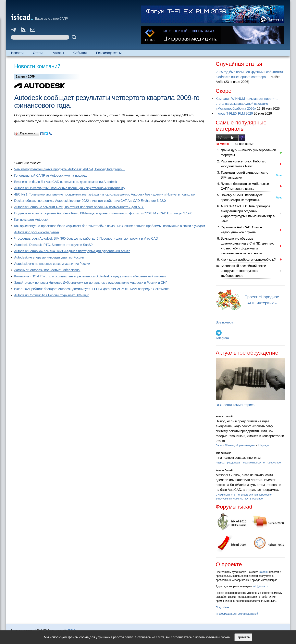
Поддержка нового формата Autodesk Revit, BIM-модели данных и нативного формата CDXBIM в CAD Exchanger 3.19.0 (103, 213)
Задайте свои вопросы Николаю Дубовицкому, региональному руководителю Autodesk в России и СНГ (91, 283)
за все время (245, 144)
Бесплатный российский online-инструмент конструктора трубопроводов (244, 271)
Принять (243, 637)
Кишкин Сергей (224, 417)
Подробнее (222, 607)
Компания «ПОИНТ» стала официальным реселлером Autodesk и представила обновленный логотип (90, 276)
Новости (17, 53)
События (80, 53)
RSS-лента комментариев (235, 405)
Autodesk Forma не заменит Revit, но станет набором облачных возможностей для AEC (79, 207)
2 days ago (274, 463)
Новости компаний (37, 66)
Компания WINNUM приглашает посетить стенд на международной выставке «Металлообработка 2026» (247, 104)
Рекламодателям (109, 53)
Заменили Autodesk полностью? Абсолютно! (47, 270)
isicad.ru (264, 572)
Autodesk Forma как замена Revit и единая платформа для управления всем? (72, 251)
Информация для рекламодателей (237, 614)
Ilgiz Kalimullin (223, 453)
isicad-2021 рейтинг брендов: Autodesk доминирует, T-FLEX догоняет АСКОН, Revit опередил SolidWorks (92, 289)
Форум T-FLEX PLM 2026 (234, 114)
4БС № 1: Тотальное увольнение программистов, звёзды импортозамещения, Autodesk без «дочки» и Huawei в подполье (104, 194)
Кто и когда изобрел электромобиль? (248, 260)
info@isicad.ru (261, 586)
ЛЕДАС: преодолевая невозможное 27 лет (241, 463)
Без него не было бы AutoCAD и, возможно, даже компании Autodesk (66, 182)
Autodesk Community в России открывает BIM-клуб (52, 295)
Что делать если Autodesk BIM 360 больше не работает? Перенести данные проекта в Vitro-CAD (86, 239)
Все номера (224, 322)
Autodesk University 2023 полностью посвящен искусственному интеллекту (70, 188)
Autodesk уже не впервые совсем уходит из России (52, 264)
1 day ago (263, 445)
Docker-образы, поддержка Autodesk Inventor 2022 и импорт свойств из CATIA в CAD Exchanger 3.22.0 (90, 201)
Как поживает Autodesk (31, 220)
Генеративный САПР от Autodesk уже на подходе (51, 176)
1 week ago (256, 499)
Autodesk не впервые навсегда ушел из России (49, 257)
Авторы (58, 53)
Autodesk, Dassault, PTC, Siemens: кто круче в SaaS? (53, 245)
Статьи (38, 53)
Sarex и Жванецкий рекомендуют (236, 445)
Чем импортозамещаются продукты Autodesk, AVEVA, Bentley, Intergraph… (70, 169)
